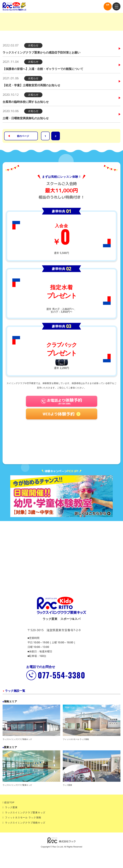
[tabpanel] (61, 496)
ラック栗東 (11, 807)
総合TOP (9, 802)
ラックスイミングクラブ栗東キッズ (25, 812)
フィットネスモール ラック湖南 (23, 817)
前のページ (23, 136)
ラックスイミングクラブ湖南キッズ (25, 823)
